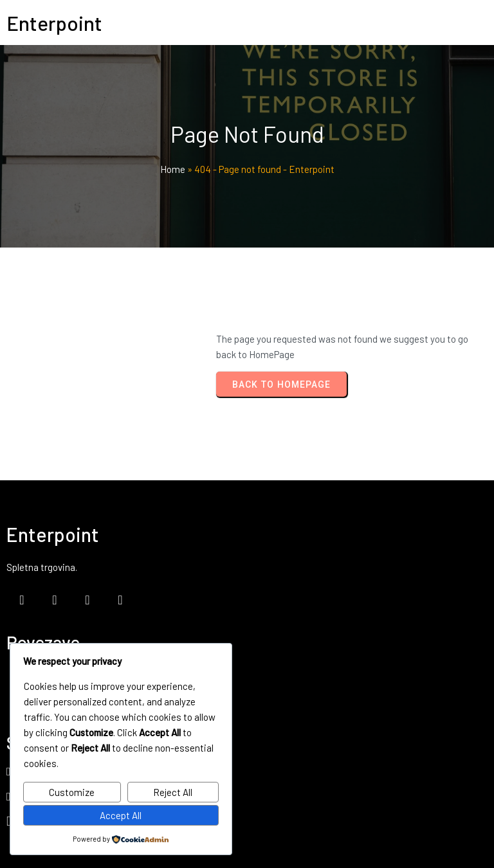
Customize (72, 792)
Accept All (121, 815)
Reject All (173, 792)
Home (173, 170)
